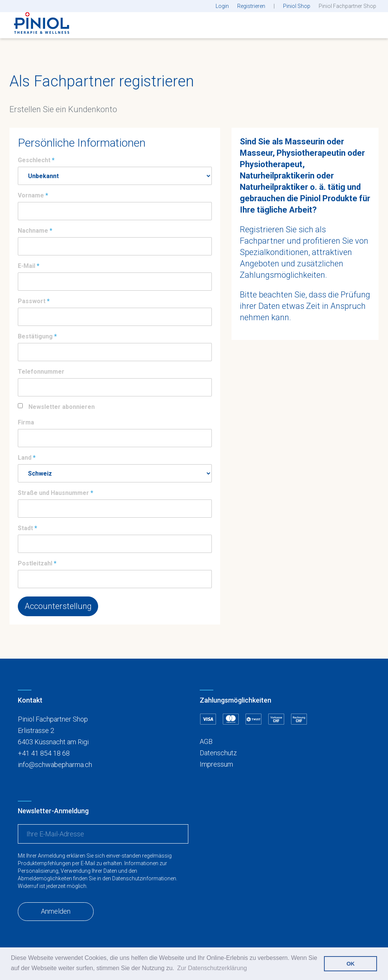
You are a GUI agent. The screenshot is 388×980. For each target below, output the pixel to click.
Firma (26, 422)
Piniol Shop (297, 6)
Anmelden (56, 911)
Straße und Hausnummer (53, 493)
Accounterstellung (58, 606)
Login (222, 6)
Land (25, 458)
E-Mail (27, 266)
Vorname (31, 195)
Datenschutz (218, 753)
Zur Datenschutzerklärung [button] (212, 968)
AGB (206, 741)
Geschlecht (34, 160)
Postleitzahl (35, 563)
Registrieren (251, 6)
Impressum (216, 764)
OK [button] (350, 964)
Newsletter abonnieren (62, 407)
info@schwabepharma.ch (55, 765)
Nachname (33, 231)
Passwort (32, 301)
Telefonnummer (41, 372)
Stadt (25, 528)
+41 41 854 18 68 (44, 753)
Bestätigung (35, 336)
